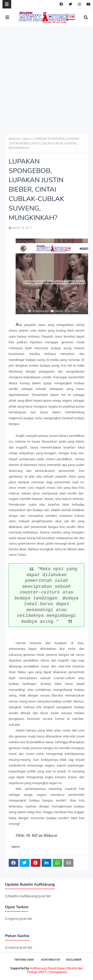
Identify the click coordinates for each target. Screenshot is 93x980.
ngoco (27, 139)
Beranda (14, 139)
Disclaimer (74, 960)
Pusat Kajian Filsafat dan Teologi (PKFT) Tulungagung (55, 970)
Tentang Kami (24, 960)
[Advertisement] (46, 80)
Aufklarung (38, 968)
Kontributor (51, 960)
